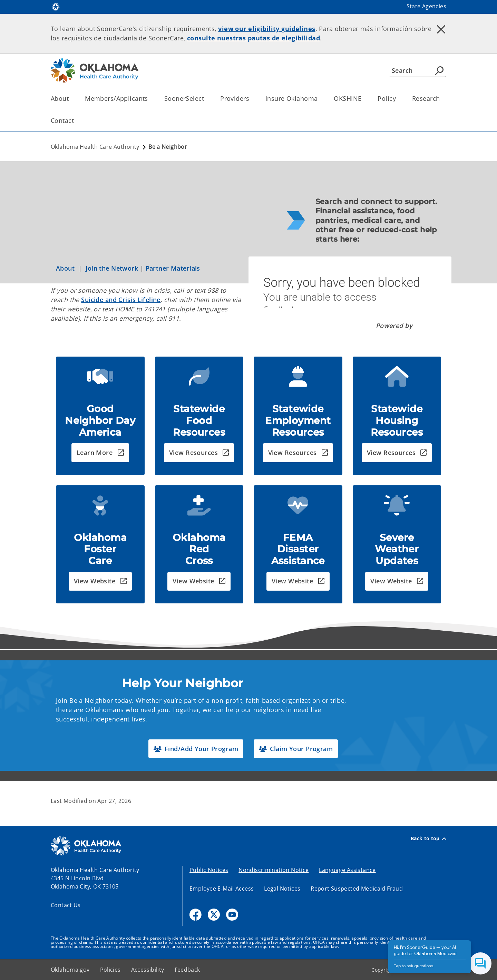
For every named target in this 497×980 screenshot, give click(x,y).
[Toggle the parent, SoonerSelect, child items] (206, 99)
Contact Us (66, 905)
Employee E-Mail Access (222, 889)
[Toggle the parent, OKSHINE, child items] (364, 99)
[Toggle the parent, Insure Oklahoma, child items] (320, 99)
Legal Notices (282, 889)
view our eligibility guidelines (267, 29)
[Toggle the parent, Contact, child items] (76, 121)
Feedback (187, 970)
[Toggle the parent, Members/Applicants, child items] (150, 99)
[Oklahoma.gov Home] (56, 6)
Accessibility (148, 970)
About (65, 268)
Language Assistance (347, 870)
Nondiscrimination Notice (274, 870)
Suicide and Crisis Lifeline (121, 300)
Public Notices (209, 870)
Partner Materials (173, 268)
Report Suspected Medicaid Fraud (357, 889)
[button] (100, 453)
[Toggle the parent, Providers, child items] (251, 99)
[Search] (418, 70)
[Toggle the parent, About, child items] (71, 99)
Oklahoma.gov (70, 970)
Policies (110, 970)
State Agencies (426, 6)
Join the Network (112, 268)
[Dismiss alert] (441, 29)
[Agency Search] (439, 70)
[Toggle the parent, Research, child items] (442, 99)
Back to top (428, 838)
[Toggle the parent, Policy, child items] (398, 99)
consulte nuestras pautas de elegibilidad (254, 38)
